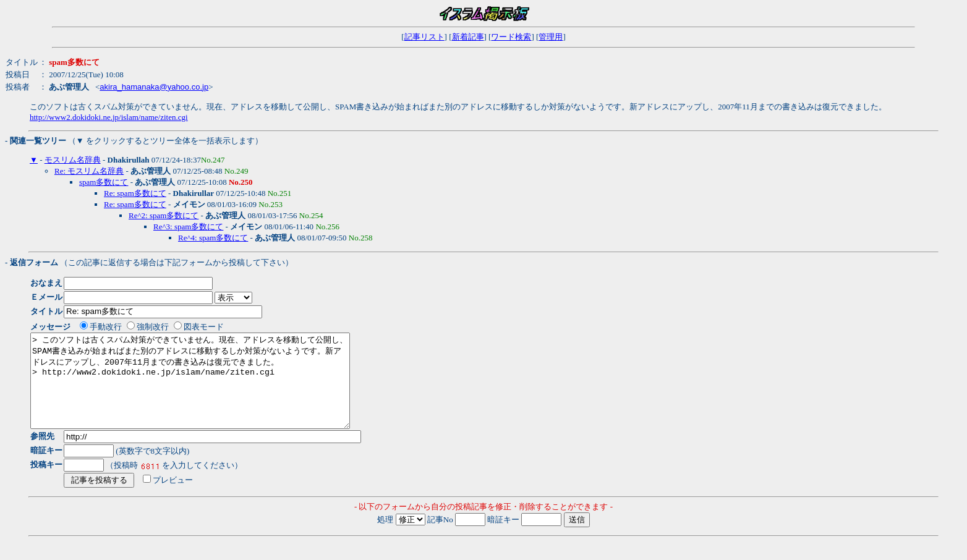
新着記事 (468, 37)
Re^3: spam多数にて (188, 227)
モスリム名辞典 (73, 160)
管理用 (551, 37)
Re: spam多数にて (135, 193)
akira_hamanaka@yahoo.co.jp (154, 87)
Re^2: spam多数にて (164, 215)
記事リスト (424, 37)
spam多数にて (104, 182)
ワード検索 (511, 37)
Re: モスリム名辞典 (89, 171)
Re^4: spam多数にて (213, 238)
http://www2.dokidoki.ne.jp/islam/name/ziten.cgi (109, 117)
